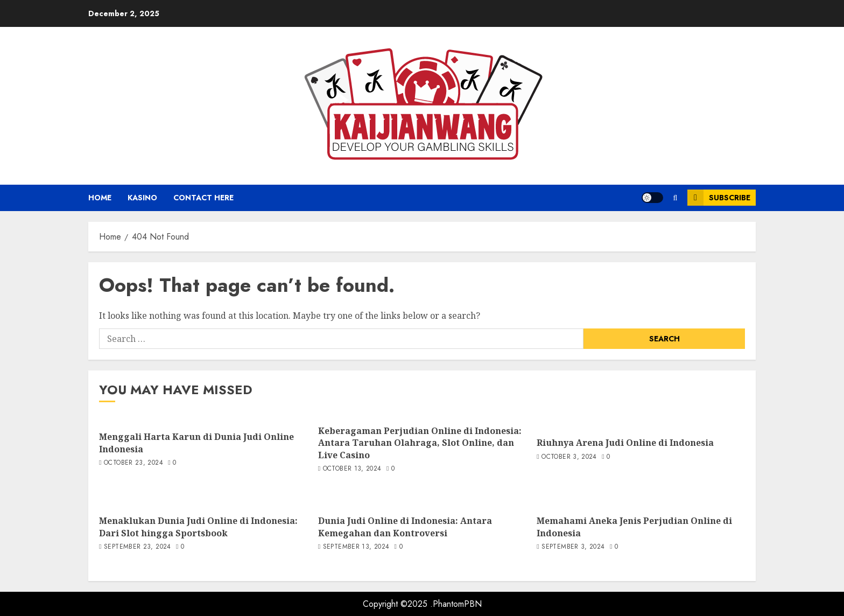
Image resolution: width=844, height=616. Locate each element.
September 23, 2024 (137, 547)
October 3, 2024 (569, 457)
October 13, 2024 (352, 469)
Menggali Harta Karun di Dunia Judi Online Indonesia (196, 443)
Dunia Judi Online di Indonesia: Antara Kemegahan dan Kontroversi (405, 527)
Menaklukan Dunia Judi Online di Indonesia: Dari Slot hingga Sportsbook (198, 527)
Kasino (142, 198)
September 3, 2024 (573, 547)
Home (100, 198)
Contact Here (203, 198)
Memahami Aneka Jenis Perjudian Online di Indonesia (634, 527)
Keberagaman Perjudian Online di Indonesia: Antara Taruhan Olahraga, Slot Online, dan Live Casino (420, 443)
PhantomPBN (457, 604)
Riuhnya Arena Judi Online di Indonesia (625, 443)
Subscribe (719, 198)
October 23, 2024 (133, 463)
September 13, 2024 (356, 547)
